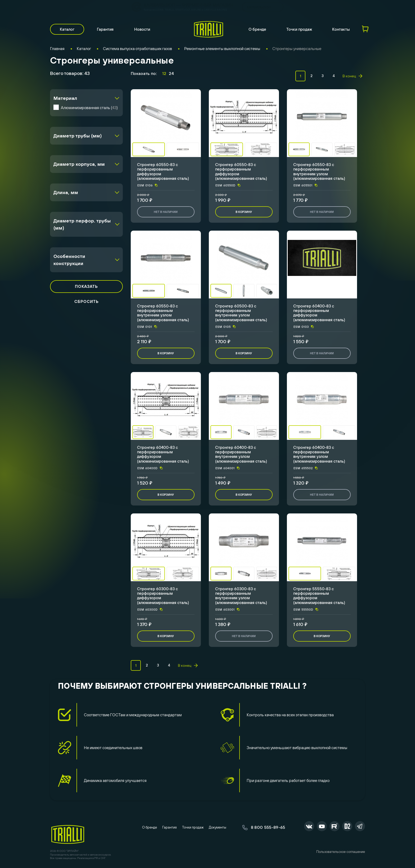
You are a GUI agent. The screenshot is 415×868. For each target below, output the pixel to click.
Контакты (341, 29)
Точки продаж (299, 29)
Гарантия (105, 29)
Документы (218, 827)
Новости (142, 29)
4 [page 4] (334, 76)
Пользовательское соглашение (341, 852)
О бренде (257, 29)
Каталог (67, 29)
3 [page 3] (323, 76)
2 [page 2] (312, 76)
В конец (352, 76)
